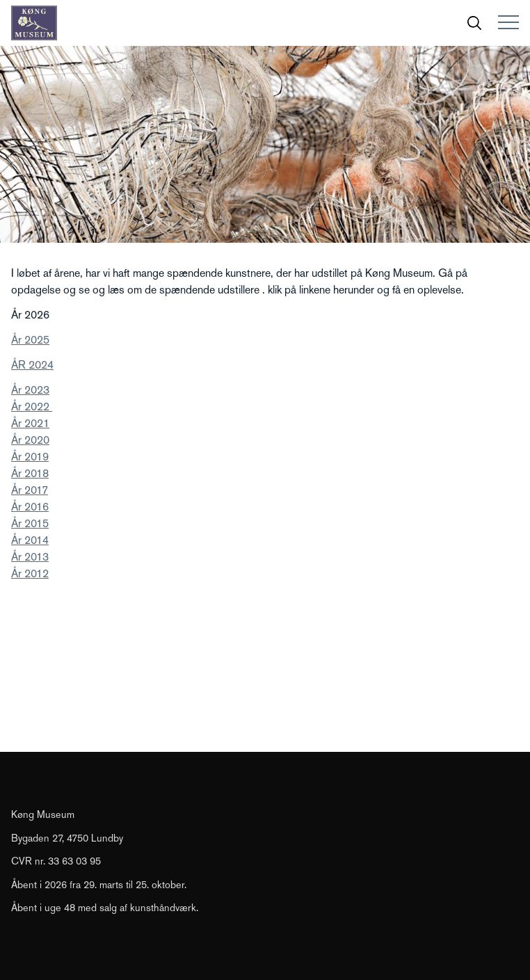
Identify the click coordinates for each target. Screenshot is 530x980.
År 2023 (30, 390)
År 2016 (30, 507)
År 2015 (30, 523)
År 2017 (30, 490)
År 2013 (30, 557)
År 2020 (30, 440)
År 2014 (30, 540)
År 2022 (32, 407)
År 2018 (30, 473)
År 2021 (30, 423)
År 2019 (30, 457)
